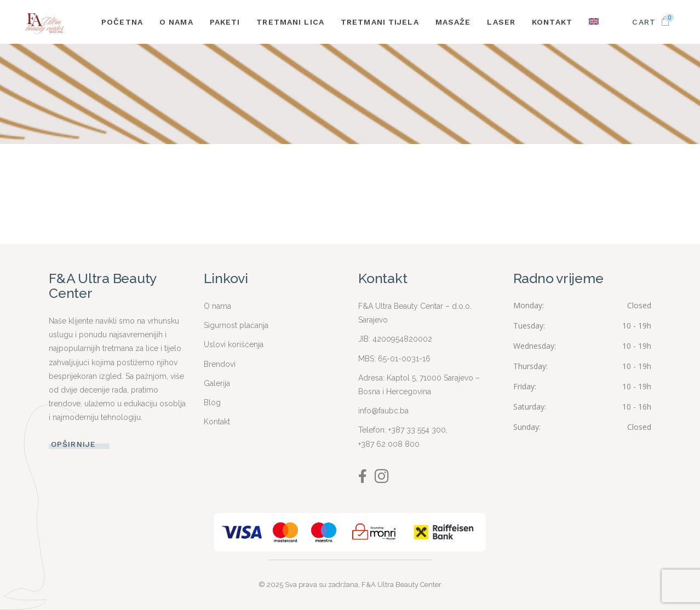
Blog (212, 402)
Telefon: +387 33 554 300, (403, 430)
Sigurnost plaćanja (236, 325)
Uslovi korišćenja (234, 344)
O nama (217, 306)
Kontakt (217, 422)
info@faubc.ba (383, 411)
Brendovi (220, 364)
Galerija (217, 383)
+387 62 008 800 (389, 444)
